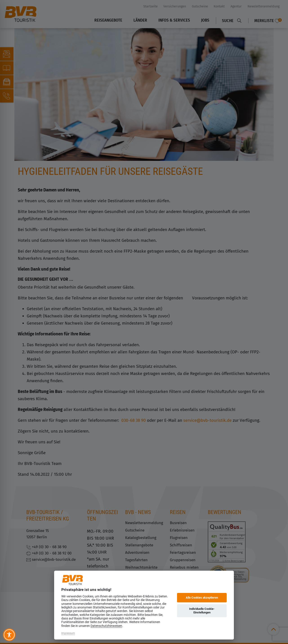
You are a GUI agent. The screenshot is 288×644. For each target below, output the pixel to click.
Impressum (68, 633)
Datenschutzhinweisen (106, 626)
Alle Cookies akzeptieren (202, 598)
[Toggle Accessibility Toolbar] (9, 635)
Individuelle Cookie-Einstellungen (202, 611)
